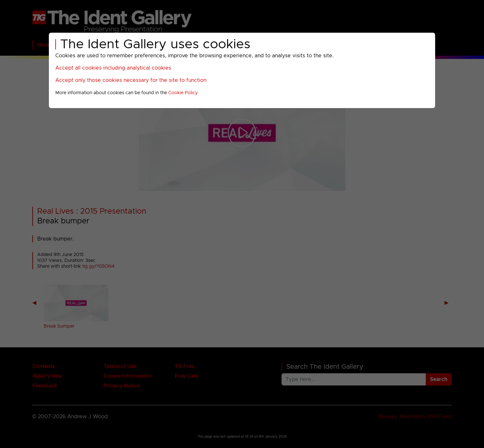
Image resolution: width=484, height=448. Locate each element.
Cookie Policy (183, 93)
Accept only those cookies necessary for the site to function (131, 80)
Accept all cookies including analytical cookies (113, 68)
